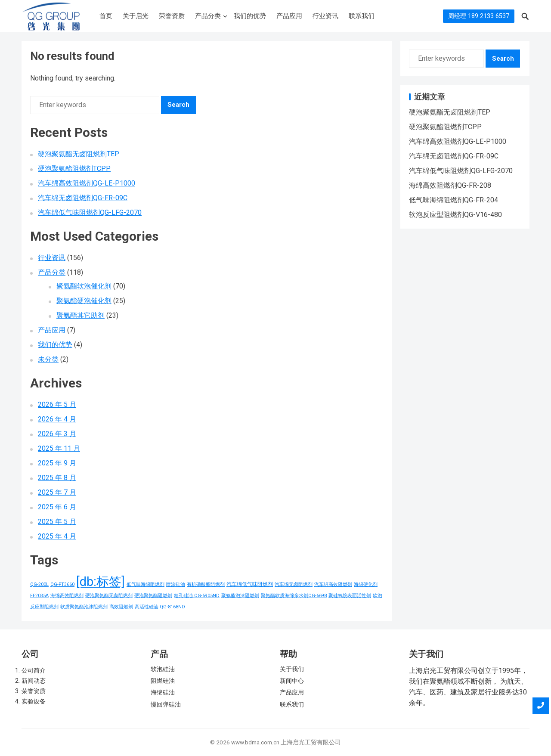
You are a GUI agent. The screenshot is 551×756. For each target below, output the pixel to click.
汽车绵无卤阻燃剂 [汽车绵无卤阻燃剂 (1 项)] (294, 584)
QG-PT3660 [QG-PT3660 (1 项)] (62, 584)
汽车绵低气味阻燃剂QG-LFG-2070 (90, 212)
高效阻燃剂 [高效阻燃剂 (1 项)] (121, 607)
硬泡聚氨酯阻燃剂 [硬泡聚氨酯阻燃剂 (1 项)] (153, 596)
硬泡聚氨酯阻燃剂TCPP (74, 169)
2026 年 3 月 (57, 434)
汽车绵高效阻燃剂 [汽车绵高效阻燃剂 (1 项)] (333, 584)
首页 (106, 16)
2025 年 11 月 (59, 448)
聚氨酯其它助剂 (80, 315)
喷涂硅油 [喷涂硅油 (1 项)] (176, 584)
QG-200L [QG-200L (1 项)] (39, 584)
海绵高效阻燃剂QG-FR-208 (450, 185)
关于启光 (136, 16)
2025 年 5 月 (57, 522)
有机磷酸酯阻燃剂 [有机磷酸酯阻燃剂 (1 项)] (206, 584)
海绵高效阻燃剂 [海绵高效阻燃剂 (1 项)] (67, 596)
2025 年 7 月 (57, 492)
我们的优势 (250, 16)
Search (178, 105)
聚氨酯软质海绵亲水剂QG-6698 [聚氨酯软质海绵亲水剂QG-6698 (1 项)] (294, 596)
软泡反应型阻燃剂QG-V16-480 (455, 215)
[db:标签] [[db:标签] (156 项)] (101, 582)
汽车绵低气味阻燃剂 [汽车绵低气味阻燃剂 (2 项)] (250, 584)
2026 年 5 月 (57, 404)
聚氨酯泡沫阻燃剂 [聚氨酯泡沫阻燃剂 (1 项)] (240, 596)
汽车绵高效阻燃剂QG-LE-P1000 (87, 183)
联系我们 (362, 16)
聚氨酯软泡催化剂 (84, 286)
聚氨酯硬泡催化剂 (84, 301)
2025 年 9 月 (57, 463)
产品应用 (289, 16)
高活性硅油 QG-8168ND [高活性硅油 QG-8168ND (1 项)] (160, 607)
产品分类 (208, 16)
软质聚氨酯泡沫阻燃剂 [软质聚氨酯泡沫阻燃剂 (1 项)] (84, 607)
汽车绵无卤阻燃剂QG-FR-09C (83, 198)
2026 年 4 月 (57, 419)
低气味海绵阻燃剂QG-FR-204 (453, 200)
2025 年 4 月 (57, 536)
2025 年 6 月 (57, 507)
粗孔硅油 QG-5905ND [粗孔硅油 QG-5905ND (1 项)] (197, 596)
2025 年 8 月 (57, 478)
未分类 (48, 359)
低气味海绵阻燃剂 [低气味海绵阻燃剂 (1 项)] (145, 584)
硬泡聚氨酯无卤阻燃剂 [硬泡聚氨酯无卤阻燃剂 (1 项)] (109, 596)
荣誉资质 (172, 16)
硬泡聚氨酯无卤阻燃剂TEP (79, 154)
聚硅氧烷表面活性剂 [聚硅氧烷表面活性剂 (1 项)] (350, 596)
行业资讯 (325, 16)
